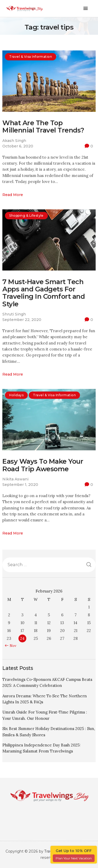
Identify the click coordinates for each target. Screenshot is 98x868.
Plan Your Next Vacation (74, 858)
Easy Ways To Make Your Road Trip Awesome (43, 465)
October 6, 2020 (18, 146)
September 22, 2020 (22, 320)
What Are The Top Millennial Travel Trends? (43, 127)
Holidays (16, 395)
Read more (13, 195)
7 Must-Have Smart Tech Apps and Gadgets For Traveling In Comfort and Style (44, 293)
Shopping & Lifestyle (26, 215)
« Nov (12, 646)
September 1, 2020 (20, 485)
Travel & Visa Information (31, 57)
